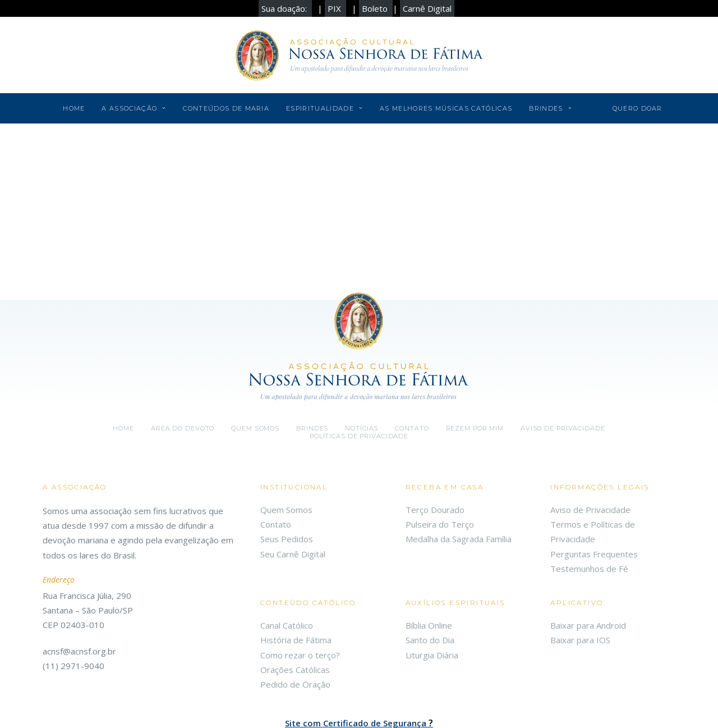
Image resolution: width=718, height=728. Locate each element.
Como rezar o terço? (300, 596)
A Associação (134, 108)
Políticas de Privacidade (359, 378)
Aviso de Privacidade (563, 370)
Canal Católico (287, 567)
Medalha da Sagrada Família (459, 480)
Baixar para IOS (580, 582)
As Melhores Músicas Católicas (446, 108)
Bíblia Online (429, 567)
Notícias (362, 370)
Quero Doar (638, 108)
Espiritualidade (325, 108)
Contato (412, 370)
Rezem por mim (475, 370)
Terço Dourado (435, 451)
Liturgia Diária (432, 596)
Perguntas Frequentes (594, 495)
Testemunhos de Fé (589, 510)
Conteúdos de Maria (226, 108)
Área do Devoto (183, 370)
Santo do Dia (430, 582)
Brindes (550, 108)
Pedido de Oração (295, 626)
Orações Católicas (295, 611)
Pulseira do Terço (440, 466)
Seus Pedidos (287, 480)
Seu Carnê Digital (293, 495)
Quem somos (255, 370)
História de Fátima (296, 582)
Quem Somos (286, 451)
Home (74, 108)
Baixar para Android (588, 567)
